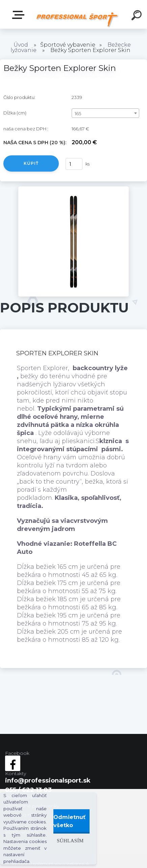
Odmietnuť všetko (69, 821)
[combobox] (105, 113)
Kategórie (20, 15)
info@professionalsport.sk (48, 781)
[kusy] (74, 164)
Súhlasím (70, 840)
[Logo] (77, 19)
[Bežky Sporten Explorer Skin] (73, 189)
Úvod (21, 45)
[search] (138, 16)
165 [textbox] (78, 113)
